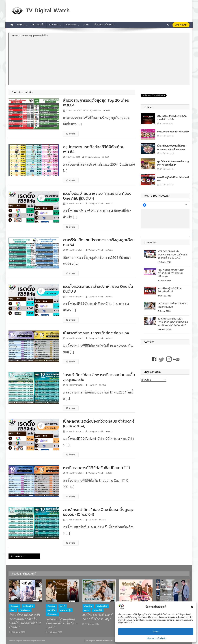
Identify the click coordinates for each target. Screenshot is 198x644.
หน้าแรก (21, 25)
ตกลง (156, 632)
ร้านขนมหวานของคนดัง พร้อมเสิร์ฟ (173, 132)
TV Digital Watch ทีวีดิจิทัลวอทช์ (99, 641)
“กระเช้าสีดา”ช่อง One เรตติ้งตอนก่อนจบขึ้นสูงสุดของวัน (99, 377)
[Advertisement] (99, 61)
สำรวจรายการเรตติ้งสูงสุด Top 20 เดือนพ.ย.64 (96, 103)
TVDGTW (93, 385)
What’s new (71, 25)
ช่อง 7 (63, 606)
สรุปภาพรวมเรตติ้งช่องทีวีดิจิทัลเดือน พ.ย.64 (94, 149)
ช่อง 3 (13, 610)
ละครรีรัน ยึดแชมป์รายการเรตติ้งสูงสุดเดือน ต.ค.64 (99, 242)
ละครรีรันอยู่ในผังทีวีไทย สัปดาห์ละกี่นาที (173, 179)
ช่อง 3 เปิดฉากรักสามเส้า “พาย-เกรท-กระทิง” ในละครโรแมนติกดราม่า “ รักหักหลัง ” (173, 322)
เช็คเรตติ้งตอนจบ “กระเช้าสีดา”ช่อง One (96, 333)
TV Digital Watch (94, 111)
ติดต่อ (86, 25)
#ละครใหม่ (14, 606)
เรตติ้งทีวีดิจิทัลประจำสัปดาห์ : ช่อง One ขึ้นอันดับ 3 (98, 289)
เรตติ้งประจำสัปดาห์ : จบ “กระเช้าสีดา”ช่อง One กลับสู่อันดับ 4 (97, 196)
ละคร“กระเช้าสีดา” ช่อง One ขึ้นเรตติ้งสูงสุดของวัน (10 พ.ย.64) (99, 512)
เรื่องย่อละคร (25, 610)
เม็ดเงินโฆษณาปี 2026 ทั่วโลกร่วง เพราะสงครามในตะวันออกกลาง (172, 147)
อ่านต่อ (71, 134)
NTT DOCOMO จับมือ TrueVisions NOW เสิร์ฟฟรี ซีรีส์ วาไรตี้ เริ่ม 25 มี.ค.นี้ (173, 255)
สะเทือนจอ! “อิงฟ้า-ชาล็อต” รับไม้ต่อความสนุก (173, 305)
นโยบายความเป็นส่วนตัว (157, 638)
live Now (181, 25)
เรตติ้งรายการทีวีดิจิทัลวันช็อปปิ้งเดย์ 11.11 (96, 468)
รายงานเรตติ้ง (38, 25)
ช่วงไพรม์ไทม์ (28, 606)
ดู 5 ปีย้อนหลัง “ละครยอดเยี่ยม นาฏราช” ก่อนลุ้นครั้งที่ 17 (173, 163)
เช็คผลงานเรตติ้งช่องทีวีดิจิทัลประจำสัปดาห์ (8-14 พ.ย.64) (98, 424)
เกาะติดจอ (54, 25)
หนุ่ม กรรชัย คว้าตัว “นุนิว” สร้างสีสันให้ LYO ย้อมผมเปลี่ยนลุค (171, 273)
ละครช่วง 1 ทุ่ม (66, 610)
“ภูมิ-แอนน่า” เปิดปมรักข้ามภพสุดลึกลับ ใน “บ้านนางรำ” (62, 623)
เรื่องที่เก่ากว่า (19, 556)
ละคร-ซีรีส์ (51, 610)
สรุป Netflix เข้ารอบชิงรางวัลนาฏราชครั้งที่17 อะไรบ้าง (172, 118)
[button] (192, 607)
